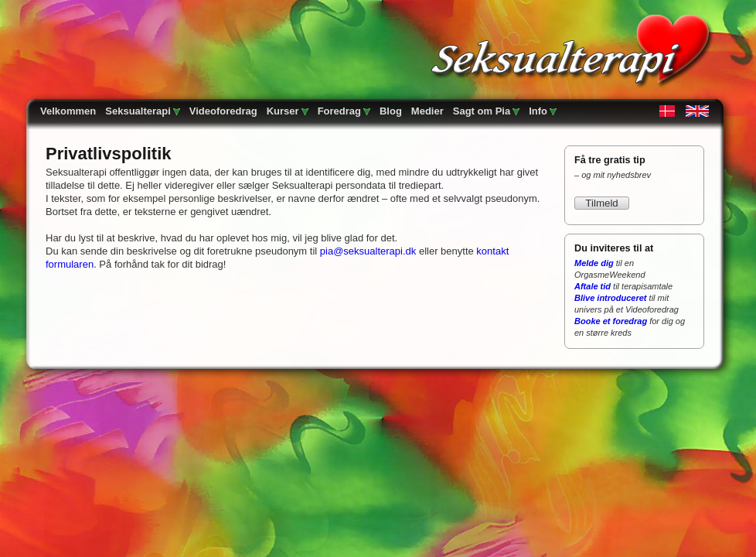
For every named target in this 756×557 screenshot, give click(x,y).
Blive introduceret (611, 298)
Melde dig (594, 263)
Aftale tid (593, 286)
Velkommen (68, 111)
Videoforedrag (223, 111)
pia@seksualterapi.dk (368, 251)
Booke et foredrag (611, 321)
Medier (427, 111)
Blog (391, 111)
